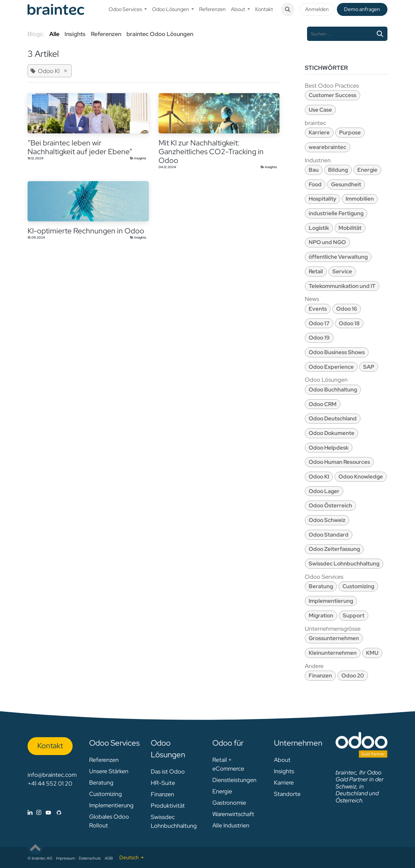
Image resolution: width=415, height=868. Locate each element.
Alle (54, 34)
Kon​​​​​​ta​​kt (50, 746)
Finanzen (162, 794)
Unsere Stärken (109, 771)
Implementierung (111, 805)
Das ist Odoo (168, 771)
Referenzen (104, 760)
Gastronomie (229, 803)
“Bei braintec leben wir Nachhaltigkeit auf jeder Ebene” (80, 147)
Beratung (101, 782)
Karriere (284, 782)
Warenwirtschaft (233, 814)
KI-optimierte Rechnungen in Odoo (86, 231)
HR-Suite (163, 783)
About (282, 760)
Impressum (65, 858)
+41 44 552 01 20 (50, 783)
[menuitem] (128, 9)
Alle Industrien (231, 825)
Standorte (287, 794)
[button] (288, 9)
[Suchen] (380, 34)
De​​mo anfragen (362, 9)
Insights (140, 158)
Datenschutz (90, 858)
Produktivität (168, 806)
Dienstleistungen (234, 780)
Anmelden (317, 9)
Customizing (106, 794)
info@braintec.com (52, 775)
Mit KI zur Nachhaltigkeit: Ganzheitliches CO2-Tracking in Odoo (211, 152)
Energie (222, 791)
